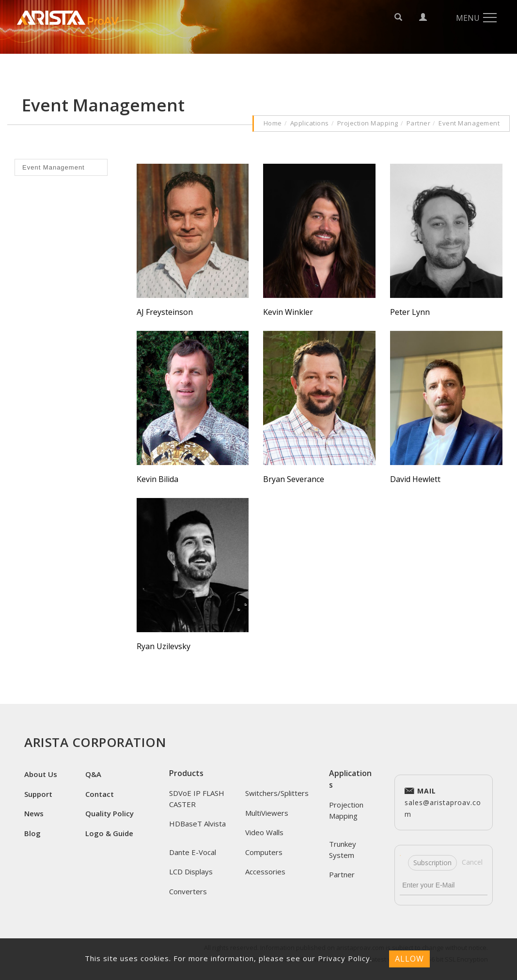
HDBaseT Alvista (197, 824)
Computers (264, 852)
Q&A (93, 774)
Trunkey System (343, 849)
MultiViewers (267, 813)
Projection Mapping (368, 123)
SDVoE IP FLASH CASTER (197, 799)
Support (38, 794)
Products (186, 773)
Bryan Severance (294, 479)
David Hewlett (415, 479)
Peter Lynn (410, 312)
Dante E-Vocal (193, 852)
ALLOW (409, 959)
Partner (419, 123)
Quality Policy (110, 813)
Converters (188, 891)
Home (273, 123)
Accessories (265, 871)
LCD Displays (191, 871)
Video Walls (264, 832)
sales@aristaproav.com (443, 801)
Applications (310, 123)
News (34, 813)
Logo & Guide (109, 833)
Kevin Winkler (288, 312)
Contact (100, 794)
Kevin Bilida (157, 479)
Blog (32, 833)
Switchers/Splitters (277, 793)
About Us (41, 774)
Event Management (469, 123)
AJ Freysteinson (165, 312)
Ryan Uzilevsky (164, 646)
